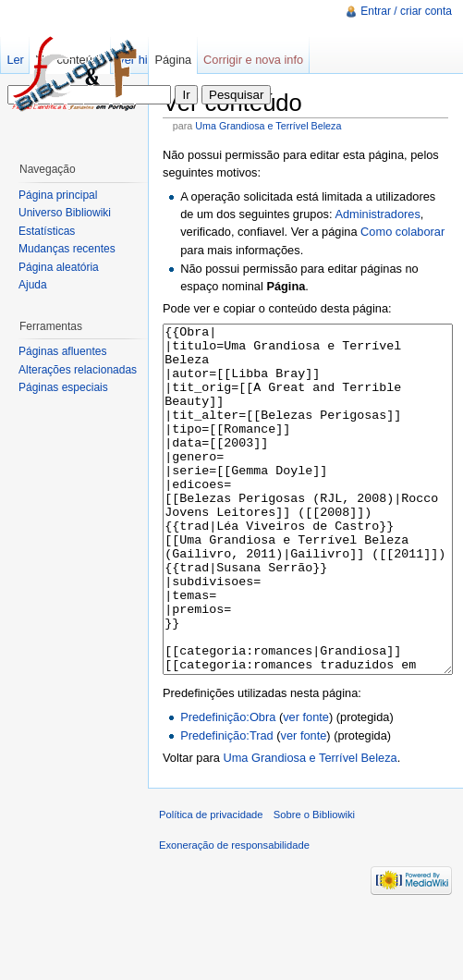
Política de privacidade (211, 884)
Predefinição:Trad (227, 805)
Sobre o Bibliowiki (314, 884)
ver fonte (306, 786)
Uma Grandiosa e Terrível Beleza (268, 126)
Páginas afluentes (62, 351)
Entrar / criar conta (406, 11)
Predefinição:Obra (228, 786)
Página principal (58, 195)
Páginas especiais (63, 387)
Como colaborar (402, 232)
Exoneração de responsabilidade (234, 914)
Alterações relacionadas (78, 370)
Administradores (377, 214)
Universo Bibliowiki (65, 213)
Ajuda (33, 285)
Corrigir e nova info (253, 60)
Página (173, 60)
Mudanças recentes (67, 249)
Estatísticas (47, 231)
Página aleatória (59, 267)
